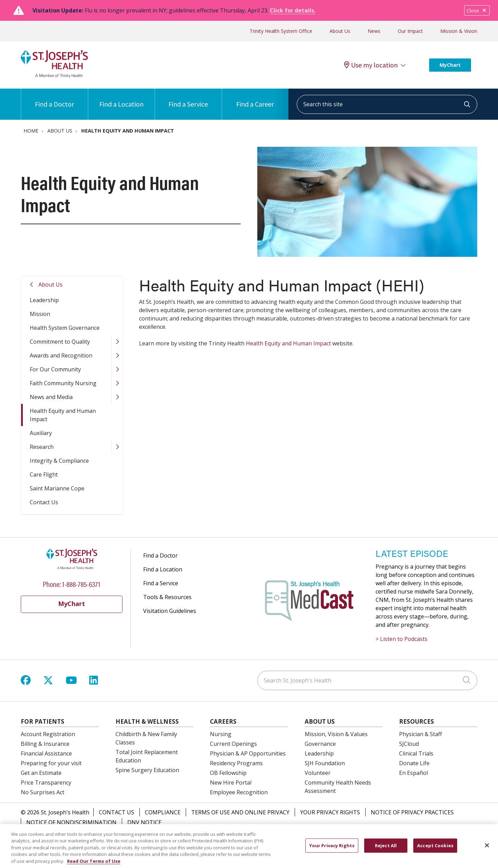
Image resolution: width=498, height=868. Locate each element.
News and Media (51, 397)
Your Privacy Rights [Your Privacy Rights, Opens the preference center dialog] (332, 850)
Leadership (44, 300)
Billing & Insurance (45, 744)
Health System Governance (65, 328)
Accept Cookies (435, 850)
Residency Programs (236, 763)
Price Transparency (46, 783)
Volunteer (318, 773)
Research (42, 447)
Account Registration (48, 734)
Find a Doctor (54, 98)
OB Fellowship (228, 773)
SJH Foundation (325, 763)
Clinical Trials (416, 753)
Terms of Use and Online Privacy (240, 812)
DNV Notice (144, 822)
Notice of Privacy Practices (412, 812)
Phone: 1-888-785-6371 (72, 584)
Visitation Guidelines (170, 611)
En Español (413, 773)
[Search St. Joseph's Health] (367, 680)
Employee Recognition (239, 792)
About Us (340, 31)
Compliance (163, 812)
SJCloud (409, 744)
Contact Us (44, 502)
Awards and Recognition (61, 355)
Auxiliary (41, 433)
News (374, 31)
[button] (117, 342)
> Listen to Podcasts (402, 639)
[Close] (487, 850)
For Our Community (55, 369)
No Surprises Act (43, 792)
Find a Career (255, 98)
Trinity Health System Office (281, 31)
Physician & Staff (421, 734)
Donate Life (414, 763)
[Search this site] (387, 104)
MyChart (450, 65)
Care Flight (44, 474)
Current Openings (233, 744)
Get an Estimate (41, 773)
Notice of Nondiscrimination (71, 822)
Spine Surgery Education (147, 770)
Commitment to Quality (60, 342)
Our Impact (410, 31)
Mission (40, 314)
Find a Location (121, 98)
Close (477, 11)
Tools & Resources (167, 597)
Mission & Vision (459, 31)
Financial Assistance (46, 753)
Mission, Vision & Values (336, 734)
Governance (320, 744)
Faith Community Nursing (63, 383)
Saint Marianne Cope (57, 488)
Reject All (386, 850)
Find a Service (188, 98)
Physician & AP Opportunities (248, 753)
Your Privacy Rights (330, 812)
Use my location (371, 65)
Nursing (221, 734)
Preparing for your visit (51, 763)
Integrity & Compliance (59, 461)
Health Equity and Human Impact (63, 415)
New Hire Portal (231, 783)
